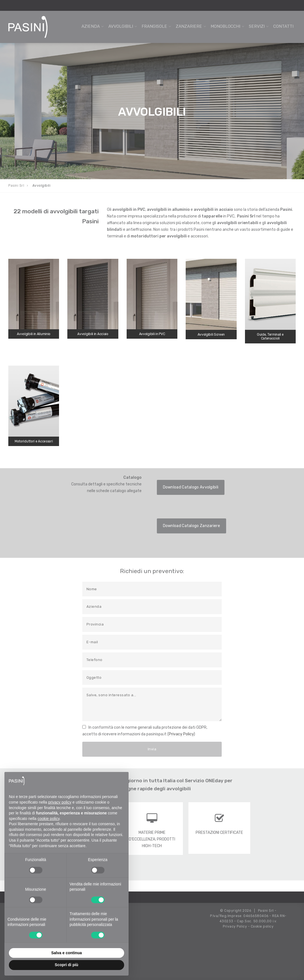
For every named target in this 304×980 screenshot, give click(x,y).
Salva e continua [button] (67, 953)
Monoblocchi (225, 26)
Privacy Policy (181, 734)
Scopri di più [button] (67, 965)
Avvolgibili (121, 26)
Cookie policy (262, 926)
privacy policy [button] (60, 802)
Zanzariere (189, 26)
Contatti (283, 26)
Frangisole (154, 26)
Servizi (257, 26)
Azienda (91, 26)
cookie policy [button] (49, 819)
